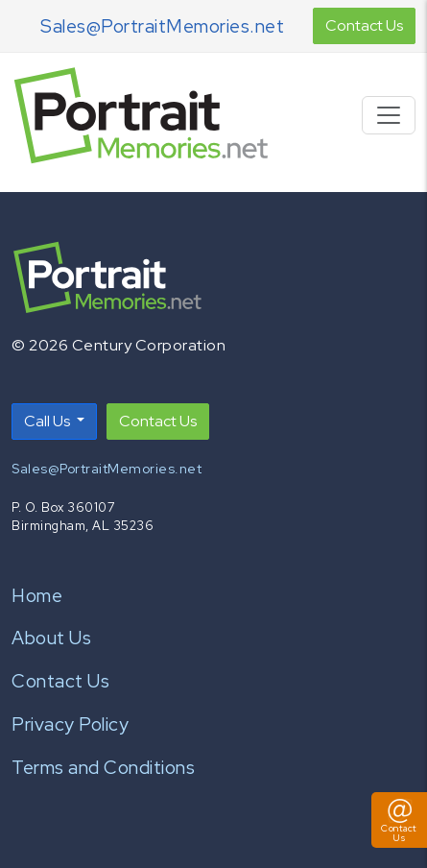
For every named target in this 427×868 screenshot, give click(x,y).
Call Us (48, 421)
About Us (51, 638)
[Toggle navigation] (389, 115)
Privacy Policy (70, 724)
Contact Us (364, 25)
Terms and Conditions (103, 767)
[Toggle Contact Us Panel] (399, 820)
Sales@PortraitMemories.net (162, 26)
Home (37, 595)
